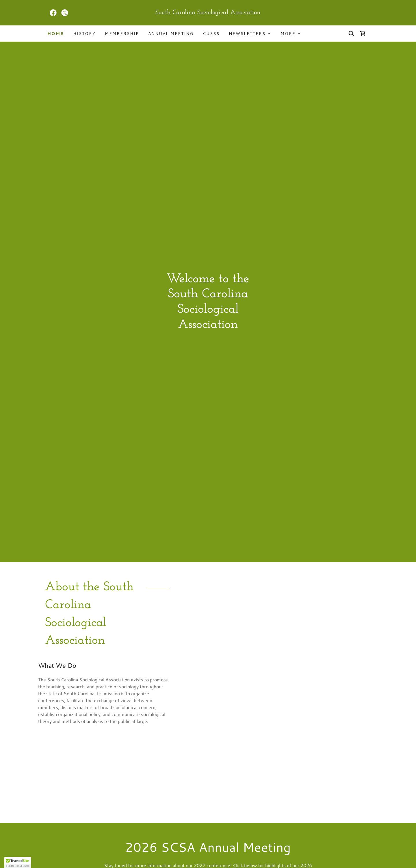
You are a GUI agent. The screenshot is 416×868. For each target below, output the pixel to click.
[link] (53, 13)
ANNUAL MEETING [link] (171, 34)
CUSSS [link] (211, 34)
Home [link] (56, 34)
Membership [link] (122, 34)
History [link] (84, 34)
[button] (250, 34)
